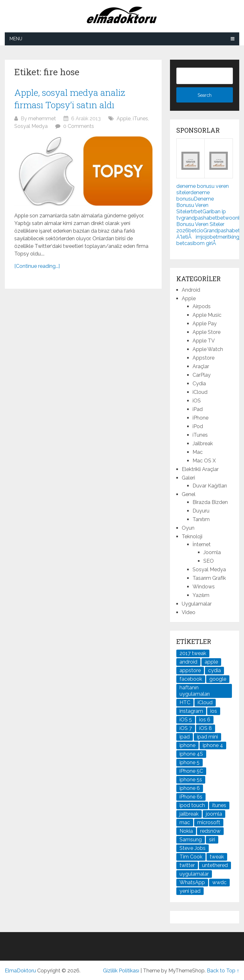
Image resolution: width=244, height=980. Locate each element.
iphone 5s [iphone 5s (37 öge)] (191, 780)
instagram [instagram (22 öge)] (191, 711)
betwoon (228, 218)
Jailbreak (203, 444)
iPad (198, 409)
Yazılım (201, 595)
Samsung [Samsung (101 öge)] (191, 840)
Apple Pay (205, 324)
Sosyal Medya (31, 126)
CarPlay (202, 375)
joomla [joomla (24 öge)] (214, 814)
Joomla (212, 552)
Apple (124, 119)
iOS (197, 401)
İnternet (202, 544)
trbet (197, 212)
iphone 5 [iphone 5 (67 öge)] (190, 762)
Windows (204, 587)
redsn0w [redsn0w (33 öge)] (210, 831)
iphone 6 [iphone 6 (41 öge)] (190, 788)
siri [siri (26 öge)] (212, 840)
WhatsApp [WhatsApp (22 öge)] (192, 882)
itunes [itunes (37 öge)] (219, 805)
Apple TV (204, 341)
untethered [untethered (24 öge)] (215, 865)
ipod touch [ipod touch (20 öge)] (192, 805)
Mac (198, 452)
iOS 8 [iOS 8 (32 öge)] (206, 728)
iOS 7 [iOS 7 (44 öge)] (186, 728)
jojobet (210, 237)
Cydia (199, 384)
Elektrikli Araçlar (200, 469)
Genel (189, 494)
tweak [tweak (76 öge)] (217, 857)
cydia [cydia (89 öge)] (214, 670)
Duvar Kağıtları (210, 486)
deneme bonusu (193, 196)
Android (191, 290)
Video (189, 612)
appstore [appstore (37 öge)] (190, 670)
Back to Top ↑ (223, 971)
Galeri (188, 478)
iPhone (200, 418)
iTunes (140, 119)
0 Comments (79, 126)
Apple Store (207, 332)
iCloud (200, 392)
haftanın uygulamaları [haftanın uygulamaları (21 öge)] (195, 691)
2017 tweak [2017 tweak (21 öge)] (193, 653)
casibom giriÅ (202, 243)
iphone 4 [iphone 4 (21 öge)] (213, 745)
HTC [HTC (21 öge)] (185, 702)
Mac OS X (204, 461)
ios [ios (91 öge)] (214, 711)
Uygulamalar (197, 604)
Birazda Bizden (210, 502)
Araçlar (201, 366)
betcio (196, 231)
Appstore (203, 358)
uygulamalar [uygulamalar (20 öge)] (194, 874)
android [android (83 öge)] (188, 662)
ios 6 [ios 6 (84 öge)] (205, 720)
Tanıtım (201, 519)
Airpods (202, 306)
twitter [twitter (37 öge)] (187, 865)
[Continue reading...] (37, 266)
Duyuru (201, 511)
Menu (16, 39)
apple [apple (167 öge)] (211, 662)
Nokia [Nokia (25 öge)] (186, 831)
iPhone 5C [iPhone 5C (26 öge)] (191, 771)
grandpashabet (199, 218)
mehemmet (42, 119)
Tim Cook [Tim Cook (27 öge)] (191, 857)
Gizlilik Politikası (121, 971)
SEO (209, 561)
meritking (228, 237)
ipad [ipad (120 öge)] (185, 737)
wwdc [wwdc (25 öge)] (219, 882)
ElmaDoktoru (20, 971)
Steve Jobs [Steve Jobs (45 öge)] (193, 848)
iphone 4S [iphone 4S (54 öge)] (191, 754)
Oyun (188, 528)
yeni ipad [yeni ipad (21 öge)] (190, 891)
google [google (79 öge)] (218, 679)
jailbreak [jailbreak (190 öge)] (189, 814)
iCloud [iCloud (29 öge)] (205, 702)
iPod (198, 426)
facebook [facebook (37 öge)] (191, 679)
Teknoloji (192, 536)
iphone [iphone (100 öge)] (187, 745)
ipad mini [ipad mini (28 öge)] (207, 737)
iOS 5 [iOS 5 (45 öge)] (186, 720)
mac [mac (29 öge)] (185, 822)
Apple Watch (208, 349)
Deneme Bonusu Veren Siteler (195, 205)
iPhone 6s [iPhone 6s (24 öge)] (191, 797)
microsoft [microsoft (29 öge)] (209, 822)
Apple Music (207, 315)
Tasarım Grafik (209, 578)
